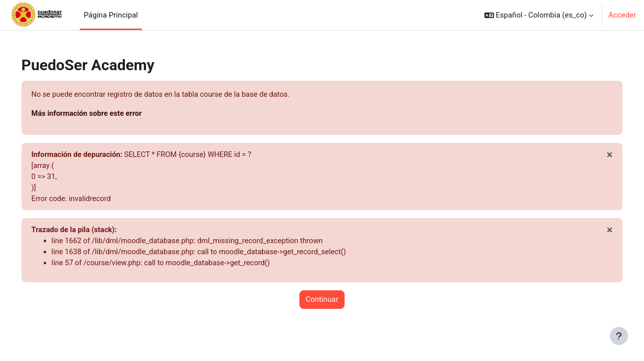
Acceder (622, 15)
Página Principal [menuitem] (111, 15)
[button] (539, 15)
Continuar (322, 302)
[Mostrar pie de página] (619, 336)
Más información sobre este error (102, 114)
